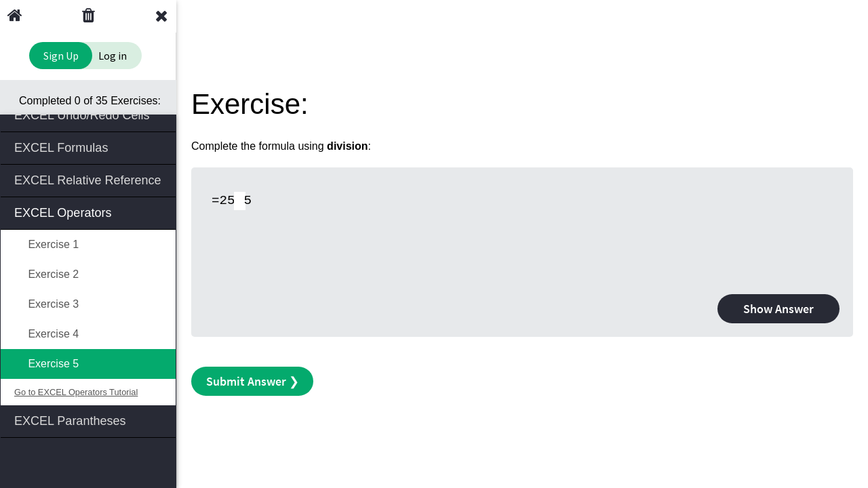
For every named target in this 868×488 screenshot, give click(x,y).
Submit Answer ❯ (253, 381)
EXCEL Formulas (89, 147)
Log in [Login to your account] (113, 56)
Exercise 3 (46, 304)
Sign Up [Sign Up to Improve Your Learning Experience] (61, 56)
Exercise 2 (46, 274)
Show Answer (778, 309)
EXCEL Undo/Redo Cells (89, 114)
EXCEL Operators (89, 212)
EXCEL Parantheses (89, 420)
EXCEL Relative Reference (89, 179)
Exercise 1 (46, 244)
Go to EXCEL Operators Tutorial (76, 392)
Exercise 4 (46, 334)
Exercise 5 (46, 364)
